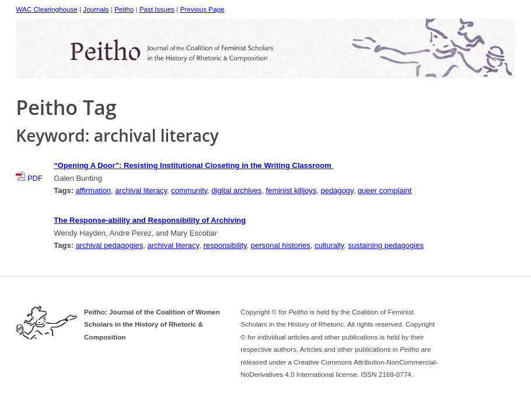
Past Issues (157, 9)
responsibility (225, 245)
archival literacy (141, 190)
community (189, 190)
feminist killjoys (291, 190)
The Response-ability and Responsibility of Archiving (150, 220)
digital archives (236, 190)
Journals (96, 9)
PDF (29, 178)
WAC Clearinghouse (46, 9)
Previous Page (202, 9)
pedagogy (337, 190)
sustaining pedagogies (386, 245)
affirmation (93, 190)
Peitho (124, 9)
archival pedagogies (110, 245)
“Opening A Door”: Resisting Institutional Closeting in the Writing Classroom (193, 165)
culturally (329, 245)
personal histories (281, 245)
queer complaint (385, 190)
